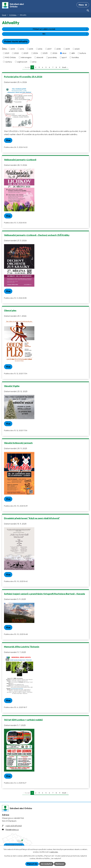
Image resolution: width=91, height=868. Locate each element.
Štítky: (5, 49)
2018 (59, 49)
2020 (77, 49)
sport (64, 57)
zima (34, 62)
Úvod (4, 15)
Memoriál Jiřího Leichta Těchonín (22, 647)
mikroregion (26, 57)
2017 (49, 49)
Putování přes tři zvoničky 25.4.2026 (23, 77)
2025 (45, 53)
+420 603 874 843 (14, 826)
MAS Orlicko (10, 57)
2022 (16, 53)
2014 (22, 49)
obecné (40, 57)
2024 (36, 53)
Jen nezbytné (46, 864)
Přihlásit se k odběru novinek (60, 29)
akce (64, 53)
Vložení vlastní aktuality (16, 41)
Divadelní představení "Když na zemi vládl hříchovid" (32, 518)
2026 (55, 53)
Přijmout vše (32, 864)
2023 (26, 53)
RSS (65, 34)
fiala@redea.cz (12, 829)
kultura (83, 53)
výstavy (9, 62)
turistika (75, 57)
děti (73, 53)
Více (8, 140)
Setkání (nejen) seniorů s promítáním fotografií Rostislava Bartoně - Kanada (44, 594)
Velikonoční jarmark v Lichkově (20, 160)
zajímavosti (22, 62)
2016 (40, 49)
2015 (31, 49)
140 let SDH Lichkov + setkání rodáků (23, 720)
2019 (68, 49)
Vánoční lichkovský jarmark (18, 443)
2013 (13, 49)
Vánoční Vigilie (12, 386)
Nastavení (60, 864)
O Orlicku (13, 15)
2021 (7, 53)
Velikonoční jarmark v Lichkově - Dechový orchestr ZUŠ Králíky (37, 235)
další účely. (54, 852)
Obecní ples (10, 310)
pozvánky (53, 57)
